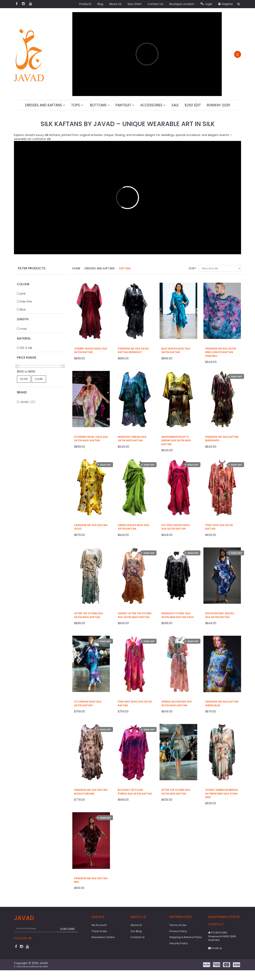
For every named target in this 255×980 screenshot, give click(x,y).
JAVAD (28, 402)
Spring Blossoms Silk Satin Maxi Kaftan (177, 703)
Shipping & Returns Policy (186, 937)
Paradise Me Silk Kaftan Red (91, 880)
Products (85, 4)
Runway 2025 (218, 105)
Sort (192, 268)
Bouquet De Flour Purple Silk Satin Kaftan (135, 792)
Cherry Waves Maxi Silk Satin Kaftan (91, 350)
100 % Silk (26, 348)
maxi (23, 329)
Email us (215, 948)
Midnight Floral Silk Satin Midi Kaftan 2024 (178, 615)
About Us (115, 4)
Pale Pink (26, 302)
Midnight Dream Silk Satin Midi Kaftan (132, 439)
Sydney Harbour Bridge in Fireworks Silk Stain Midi (222, 793)
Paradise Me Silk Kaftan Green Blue (222, 703)
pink (23, 294)
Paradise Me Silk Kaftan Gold (91, 527)
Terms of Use (178, 925)
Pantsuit (125, 105)
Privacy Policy (178, 931)
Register (226, 4)
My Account (99, 925)
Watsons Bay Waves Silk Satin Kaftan (220, 615)
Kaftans (125, 268)
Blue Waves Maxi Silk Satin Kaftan (176, 350)
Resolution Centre (103, 937)
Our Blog (136, 931)
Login (206, 4)
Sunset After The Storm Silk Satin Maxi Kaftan (135, 615)
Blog (100, 4)
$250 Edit (193, 105)
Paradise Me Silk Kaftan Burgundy (222, 439)
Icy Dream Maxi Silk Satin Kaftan (88, 703)
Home (76, 268)
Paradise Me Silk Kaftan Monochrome (91, 792)
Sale (175, 105)
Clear (39, 379)
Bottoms (99, 105)
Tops (77, 105)
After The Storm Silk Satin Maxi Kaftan (89, 615)
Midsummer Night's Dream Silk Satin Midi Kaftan (176, 440)
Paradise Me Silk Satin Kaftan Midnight (133, 350)
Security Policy (179, 943)
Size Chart (135, 4)
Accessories (153, 105)
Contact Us (155, 4)
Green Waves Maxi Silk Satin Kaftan (133, 527)
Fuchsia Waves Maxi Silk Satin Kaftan (176, 527)
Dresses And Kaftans (45, 105)
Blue (23, 310)
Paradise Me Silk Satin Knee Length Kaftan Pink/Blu (221, 352)
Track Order (99, 931)
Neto (45, 966)
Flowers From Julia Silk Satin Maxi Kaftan (91, 439)
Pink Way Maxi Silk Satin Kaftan (135, 703)
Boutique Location (182, 4)
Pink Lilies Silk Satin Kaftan (219, 527)
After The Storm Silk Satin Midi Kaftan (176, 792)
